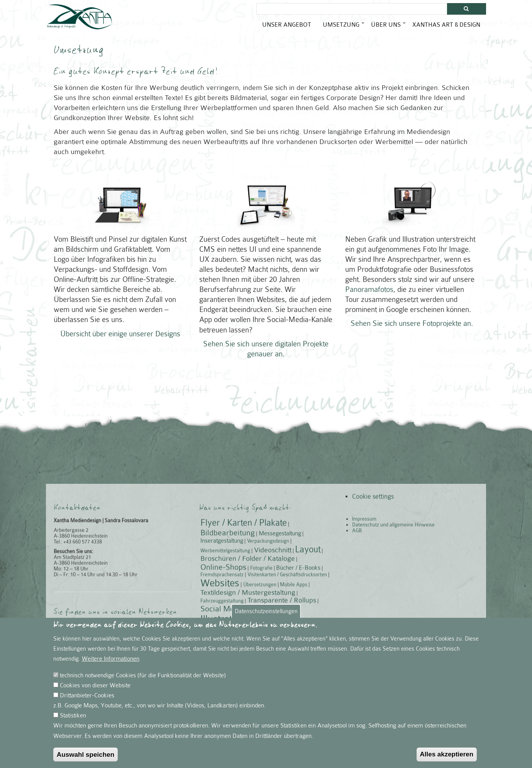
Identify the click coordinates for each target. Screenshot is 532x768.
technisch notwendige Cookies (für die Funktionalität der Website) (143, 680)
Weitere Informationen (111, 664)
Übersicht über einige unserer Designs (120, 330)
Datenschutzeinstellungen (266, 616)
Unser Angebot (287, 25)
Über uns (389, 28)
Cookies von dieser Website (95, 690)
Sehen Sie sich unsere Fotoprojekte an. (412, 320)
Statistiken (73, 721)
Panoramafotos (369, 286)
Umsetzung (344, 28)
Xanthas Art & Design (446, 25)
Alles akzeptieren (447, 759)
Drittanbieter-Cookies (87, 700)
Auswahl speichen (86, 760)
